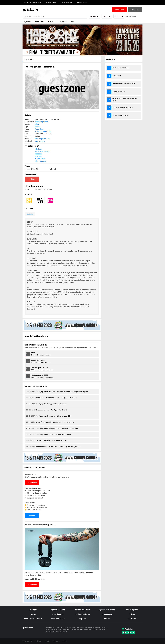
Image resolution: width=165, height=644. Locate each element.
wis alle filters (131, 16)
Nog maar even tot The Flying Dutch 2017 (47, 410)
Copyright (56, 641)
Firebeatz (39, 154)
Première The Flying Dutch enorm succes (46, 440)
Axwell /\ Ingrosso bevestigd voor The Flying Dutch (51, 422)
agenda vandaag (58, 610)
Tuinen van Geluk (119, 91)
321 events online (50, 2)
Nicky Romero (40, 161)
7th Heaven (117, 76)
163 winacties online (65, 2)
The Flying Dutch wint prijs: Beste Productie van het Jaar (52, 428)
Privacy (47, 641)
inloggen (33, 610)
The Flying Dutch (41, 122)
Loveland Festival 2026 (121, 68)
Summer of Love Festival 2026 (124, 84)
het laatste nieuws (83, 614)
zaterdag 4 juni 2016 (43, 131)
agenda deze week (83, 610)
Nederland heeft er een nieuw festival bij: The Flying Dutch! (53, 447)
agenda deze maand (107, 610)
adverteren (132, 619)
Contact (63, 22)
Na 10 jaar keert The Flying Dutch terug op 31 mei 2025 (52, 398)
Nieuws (51, 22)
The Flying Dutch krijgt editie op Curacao (47, 404)
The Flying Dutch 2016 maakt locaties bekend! (48, 434)
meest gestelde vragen (33, 619)
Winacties (39, 22)
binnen (38, 127)
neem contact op (58, 619)
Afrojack (38, 149)
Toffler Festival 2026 (120, 115)
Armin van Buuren (42, 152)
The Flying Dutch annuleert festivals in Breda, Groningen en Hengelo (57, 392)
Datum (119, 16)
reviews (32, 516)
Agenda (27, 22)
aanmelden (32, 482)
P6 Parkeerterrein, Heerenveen (42, 369)
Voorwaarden (27, 641)
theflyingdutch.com (43, 139)
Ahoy (37, 124)
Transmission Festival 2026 (123, 107)
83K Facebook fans (81, 2)
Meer (73, 22)
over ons (107, 619)
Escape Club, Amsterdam (41, 354)
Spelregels (38, 641)
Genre (107, 16)
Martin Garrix (40, 159)
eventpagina (40, 141)
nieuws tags (107, 614)
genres (33, 614)
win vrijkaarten (58, 614)
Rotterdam (39, 129)
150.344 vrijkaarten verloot (33, 2)
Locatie (94, 16)
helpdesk (83, 619)
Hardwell (39, 156)
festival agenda (132, 610)
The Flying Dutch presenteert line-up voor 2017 (49, 416)
